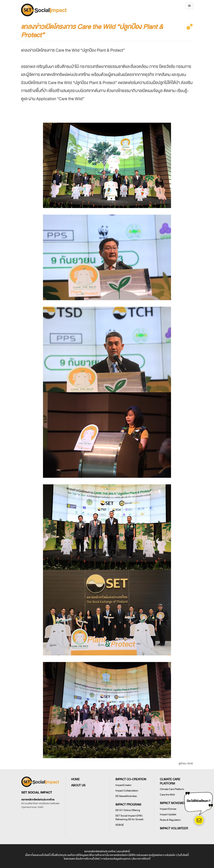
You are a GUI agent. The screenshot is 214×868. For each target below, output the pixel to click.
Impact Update (168, 814)
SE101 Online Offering (128, 810)
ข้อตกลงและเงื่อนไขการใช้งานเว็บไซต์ (82, 859)
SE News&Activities (126, 796)
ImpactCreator (123, 785)
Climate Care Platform (172, 789)
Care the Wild (167, 795)
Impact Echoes (168, 809)
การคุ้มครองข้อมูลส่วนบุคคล (116, 859)
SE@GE (120, 825)
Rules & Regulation (170, 820)
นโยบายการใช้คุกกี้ (141, 859)
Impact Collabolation (127, 791)
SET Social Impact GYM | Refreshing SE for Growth (129, 818)
